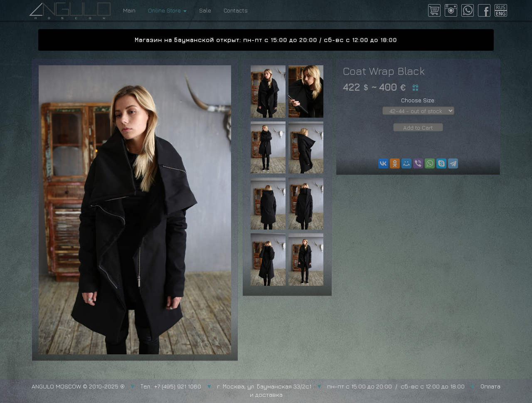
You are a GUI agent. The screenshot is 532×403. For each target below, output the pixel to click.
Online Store (167, 10)
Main (129, 10)
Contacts (236, 10)
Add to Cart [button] (418, 127)
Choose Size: (418, 100)
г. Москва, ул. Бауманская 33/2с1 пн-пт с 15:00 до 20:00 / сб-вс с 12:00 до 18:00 (341, 386)
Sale (205, 10)
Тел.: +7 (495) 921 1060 (171, 386)
